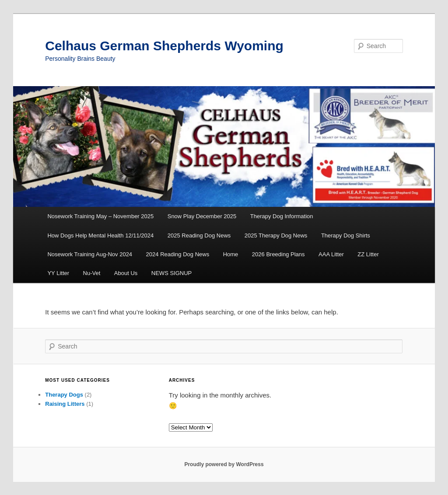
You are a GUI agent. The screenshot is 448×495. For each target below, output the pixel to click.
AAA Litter (331, 254)
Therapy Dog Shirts (346, 235)
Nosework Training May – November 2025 (100, 216)
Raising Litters (65, 404)
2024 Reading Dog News (178, 254)
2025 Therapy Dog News (276, 235)
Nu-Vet (92, 273)
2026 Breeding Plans (278, 254)
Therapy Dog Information (282, 216)
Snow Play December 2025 (202, 216)
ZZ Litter (368, 254)
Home (231, 254)
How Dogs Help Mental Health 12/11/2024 (100, 235)
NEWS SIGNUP (171, 273)
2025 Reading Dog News (199, 235)
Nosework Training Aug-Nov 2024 (90, 254)
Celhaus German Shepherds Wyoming (164, 46)
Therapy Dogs (64, 395)
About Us (126, 273)
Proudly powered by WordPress (224, 464)
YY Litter (58, 273)
